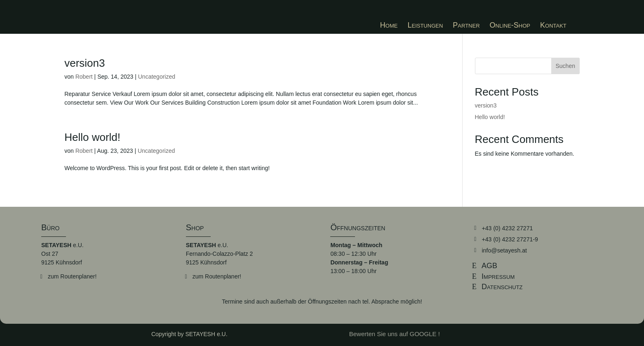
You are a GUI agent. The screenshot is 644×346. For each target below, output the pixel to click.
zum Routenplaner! (72, 276)
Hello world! (92, 137)
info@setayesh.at (504, 250)
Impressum (498, 276)
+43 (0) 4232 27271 (507, 228)
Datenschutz (502, 287)
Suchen (565, 66)
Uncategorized (157, 77)
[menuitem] (389, 25)
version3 (85, 63)
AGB (489, 265)
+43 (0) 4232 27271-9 (509, 239)
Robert (84, 77)
